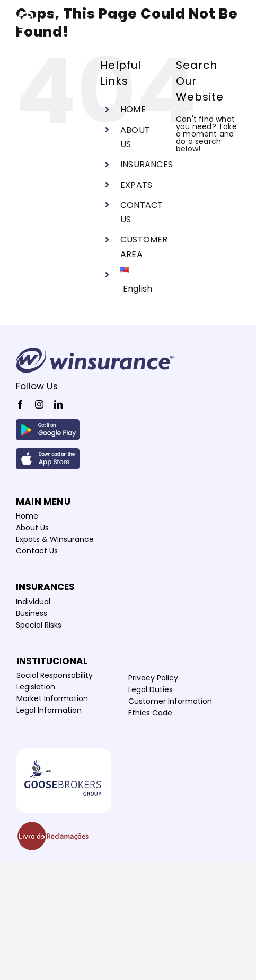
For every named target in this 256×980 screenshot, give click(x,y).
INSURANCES (147, 164)
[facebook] (20, 404)
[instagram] (39, 404)
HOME (133, 109)
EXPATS (136, 185)
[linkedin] (58, 404)
